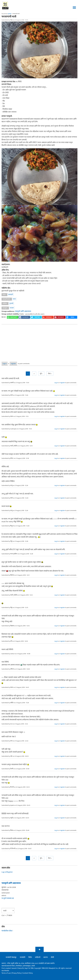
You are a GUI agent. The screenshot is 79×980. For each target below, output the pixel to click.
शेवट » (50, 374)
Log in (5, 364)
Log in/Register (7, 872)
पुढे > (41, 374)
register (13, 364)
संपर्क (33, 966)
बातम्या (46, 957)
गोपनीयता (19, 966)
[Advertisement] (39, 341)
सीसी (52, 957)
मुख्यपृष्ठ (10, 14)
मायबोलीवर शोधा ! (7, 931)
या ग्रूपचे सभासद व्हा (8, 898)
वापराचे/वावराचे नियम (8, 966)
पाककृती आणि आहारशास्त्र (23, 311)
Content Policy (28, 973)
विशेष (30, 957)
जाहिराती (38, 957)
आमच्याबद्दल (27, 966)
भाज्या (14, 299)
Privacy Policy (17, 973)
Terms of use (6, 973)
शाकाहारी (11, 295)
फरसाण (12, 308)
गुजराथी (11, 303)
